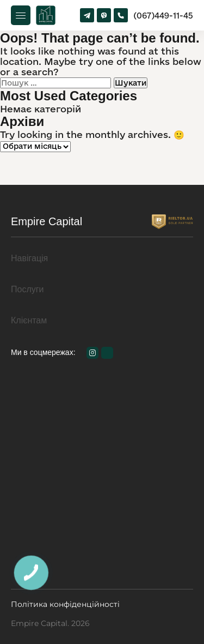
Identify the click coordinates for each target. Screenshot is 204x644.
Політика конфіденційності (65, 604)
